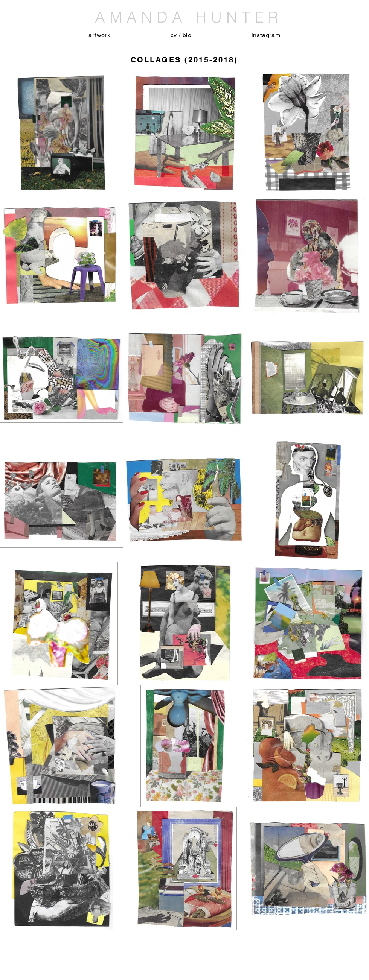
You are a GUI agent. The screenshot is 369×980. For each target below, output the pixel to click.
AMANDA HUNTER (184, 17)
